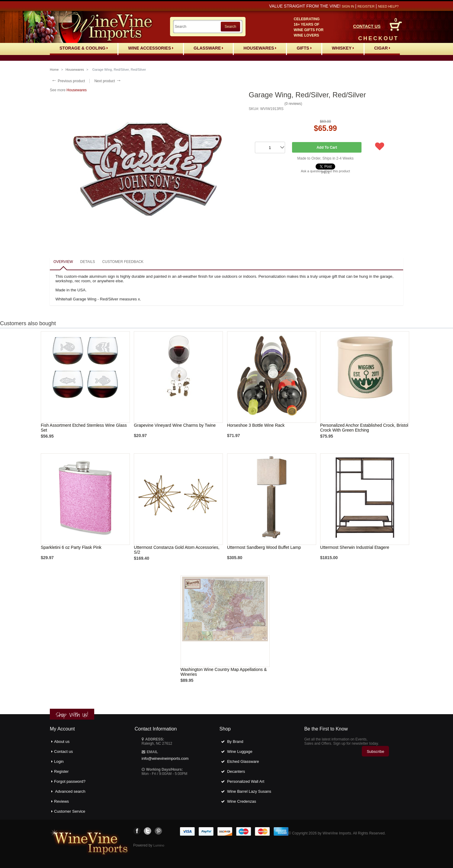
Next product (108, 81)
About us (62, 742)
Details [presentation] (87, 262)
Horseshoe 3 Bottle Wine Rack (256, 425)
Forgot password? (70, 781)
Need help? (388, 6)
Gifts (304, 48)
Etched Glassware (243, 761)
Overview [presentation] (63, 262)
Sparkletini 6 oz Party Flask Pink (71, 547)
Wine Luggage (240, 751)
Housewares (260, 48)
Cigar (382, 48)
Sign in (348, 6)
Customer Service (70, 811)
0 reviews (293, 104)
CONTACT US (367, 26)
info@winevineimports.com (165, 758)
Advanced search (70, 791)
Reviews (61, 801)
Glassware (208, 48)
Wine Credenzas (242, 801)
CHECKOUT (378, 38)
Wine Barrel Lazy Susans (249, 791)
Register (366, 6)
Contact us (63, 751)
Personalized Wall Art (246, 781)
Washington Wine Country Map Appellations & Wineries (224, 672)
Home (54, 70)
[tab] (63, 262)
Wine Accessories (151, 48)
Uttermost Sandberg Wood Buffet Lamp (264, 547)
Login (59, 761)
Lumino (159, 845)
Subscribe (375, 751)
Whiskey (343, 48)
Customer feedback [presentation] (123, 262)
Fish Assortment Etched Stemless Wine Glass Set (84, 428)
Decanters (236, 771)
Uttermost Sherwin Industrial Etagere (355, 547)
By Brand (235, 742)
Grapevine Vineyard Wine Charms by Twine (175, 425)
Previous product (68, 81)
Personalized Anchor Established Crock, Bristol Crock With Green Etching (364, 428)
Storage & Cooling (84, 48)
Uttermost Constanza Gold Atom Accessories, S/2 (177, 550)
